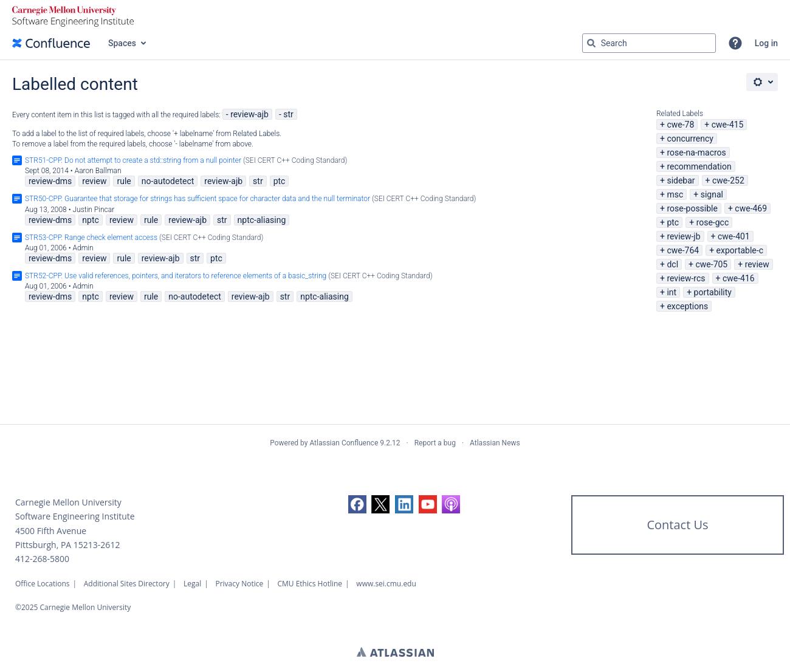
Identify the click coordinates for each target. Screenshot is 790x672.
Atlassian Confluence (344, 443)
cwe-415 (728, 125)
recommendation (699, 166)
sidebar (681, 180)
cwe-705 (711, 264)
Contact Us (677, 525)
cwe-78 (680, 125)
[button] (735, 43)
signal (712, 194)
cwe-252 (728, 180)
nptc (91, 220)
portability (713, 292)
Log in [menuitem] (766, 43)
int (671, 292)
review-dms (50, 181)
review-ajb (249, 114)
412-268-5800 (42, 559)
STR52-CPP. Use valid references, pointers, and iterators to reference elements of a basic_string (176, 276)
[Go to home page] (51, 43)
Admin (83, 248)
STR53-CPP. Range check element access (91, 238)
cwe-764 (683, 250)
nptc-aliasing (262, 220)
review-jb (683, 236)
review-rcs (686, 278)
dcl (672, 264)
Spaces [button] (122, 43)
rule (124, 181)
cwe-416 (739, 278)
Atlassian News (495, 443)
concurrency (690, 139)
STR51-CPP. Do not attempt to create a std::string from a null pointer (133, 160)
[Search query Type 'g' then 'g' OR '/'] (649, 43)
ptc (673, 222)
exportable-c (740, 250)
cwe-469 (751, 208)
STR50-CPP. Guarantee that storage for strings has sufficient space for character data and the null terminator (197, 199)
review (757, 264)
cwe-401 (734, 236)
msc (675, 194)
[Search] (591, 43)
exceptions (687, 306)
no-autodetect (168, 181)
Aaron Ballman (98, 171)
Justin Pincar (94, 210)
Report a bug (435, 443)
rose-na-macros (696, 153)
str (288, 114)
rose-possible (692, 208)
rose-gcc (713, 222)
